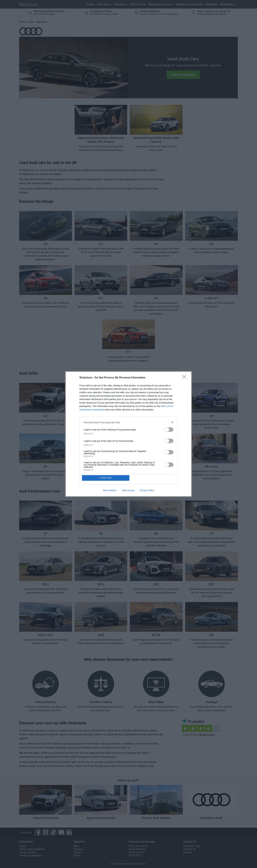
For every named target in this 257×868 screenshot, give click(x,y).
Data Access (128, 491)
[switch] (169, 429)
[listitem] (128, 422)
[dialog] (128, 434)
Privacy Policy (147, 491)
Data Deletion (110, 491)
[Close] (185, 378)
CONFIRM (106, 478)
